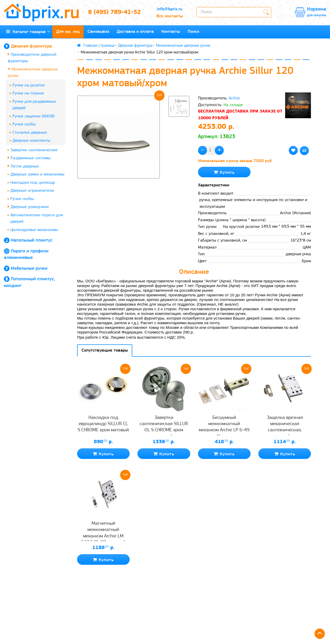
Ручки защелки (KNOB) (34, 116)
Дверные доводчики (28, 207)
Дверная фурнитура (31, 46)
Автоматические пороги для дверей (37, 218)
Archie (234, 98)
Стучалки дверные (30, 133)
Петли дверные (23, 166)
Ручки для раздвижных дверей (34, 105)
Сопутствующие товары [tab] (105, 350)
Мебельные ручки (29, 269)
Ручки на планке (28, 93)
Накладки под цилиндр (33, 183)
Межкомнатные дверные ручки (33, 72)
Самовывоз (98, 32)
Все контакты (170, 16)
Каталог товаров (28, 32)
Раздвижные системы (29, 158)
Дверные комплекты (31, 141)
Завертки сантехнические (34, 150)
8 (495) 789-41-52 (114, 12)
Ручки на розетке (28, 85)
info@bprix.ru (170, 9)
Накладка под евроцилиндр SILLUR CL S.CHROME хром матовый (103, 424)
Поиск (193, 32)
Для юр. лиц (68, 32)
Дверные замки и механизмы (37, 174)
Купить (224, 172)
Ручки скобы (24, 124)
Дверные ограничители (32, 191)
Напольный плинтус (32, 240)
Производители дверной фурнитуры (32, 58)
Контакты (171, 32)
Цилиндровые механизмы (34, 230)
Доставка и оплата (135, 32)
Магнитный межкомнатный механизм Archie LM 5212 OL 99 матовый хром (103, 536)
